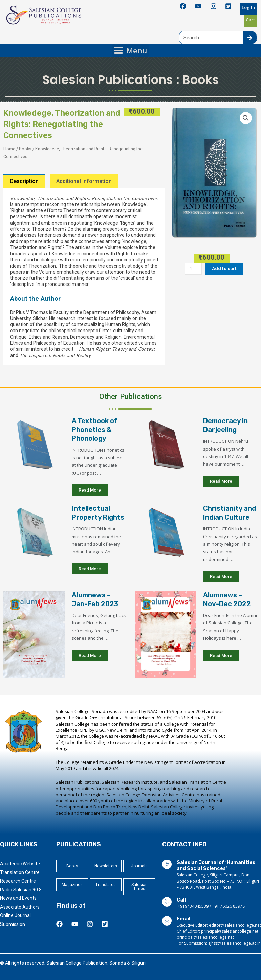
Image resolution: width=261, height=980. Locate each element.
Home (9, 149)
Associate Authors (20, 907)
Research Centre (18, 881)
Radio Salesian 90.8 (21, 890)
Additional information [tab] (84, 181)
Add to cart (224, 268)
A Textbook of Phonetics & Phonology (95, 430)
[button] (246, 118)
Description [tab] (24, 181)
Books (201, 80)
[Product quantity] (193, 269)
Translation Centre (20, 872)
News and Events (18, 898)
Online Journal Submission (15, 920)
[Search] (250, 38)
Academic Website (20, 864)
